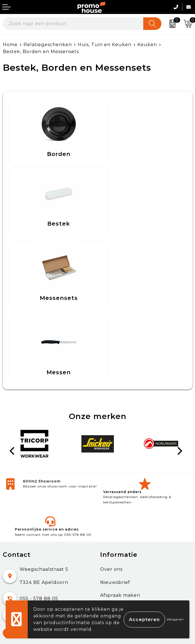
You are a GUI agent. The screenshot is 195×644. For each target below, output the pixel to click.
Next (181, 307)
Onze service (19, 560)
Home (10, 45)
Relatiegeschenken (48, 45)
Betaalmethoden (24, 534)
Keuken (147, 45)
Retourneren (19, 547)
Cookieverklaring (121, 534)
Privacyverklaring (122, 547)
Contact (13, 521)
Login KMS (16, 573)
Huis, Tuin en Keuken (105, 45)
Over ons (111, 425)
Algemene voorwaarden (130, 521)
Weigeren (175, 619)
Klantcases (113, 464)
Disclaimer (113, 560)
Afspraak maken (120, 451)
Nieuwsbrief (115, 438)
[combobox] (73, 24)
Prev (14, 307)
